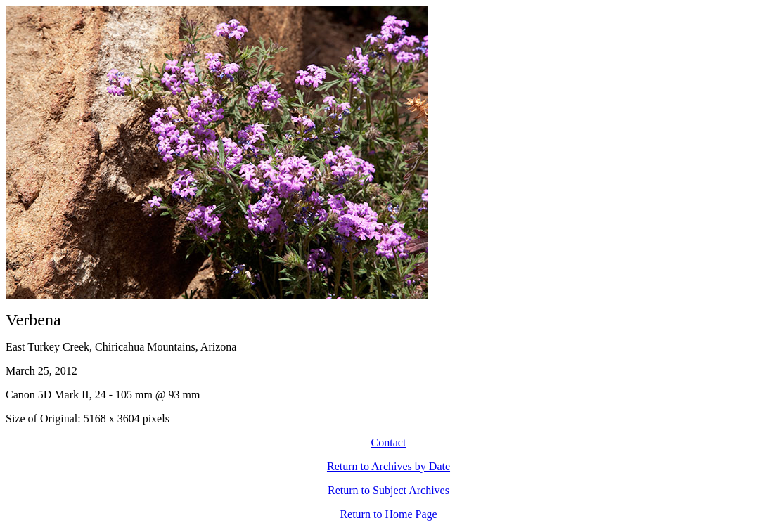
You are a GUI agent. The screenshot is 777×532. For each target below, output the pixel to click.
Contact (389, 442)
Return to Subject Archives (389, 490)
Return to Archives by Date (389, 466)
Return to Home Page (388, 514)
